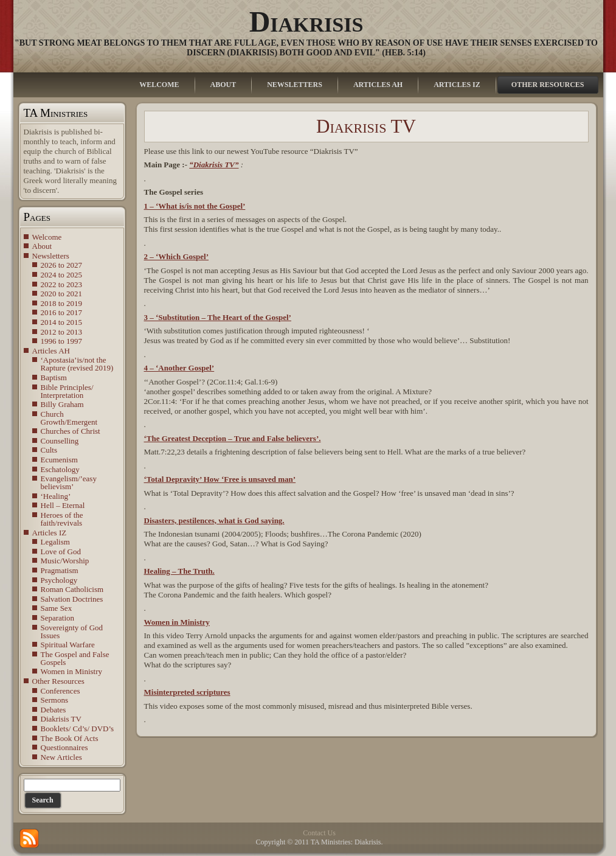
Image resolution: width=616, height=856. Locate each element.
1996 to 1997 (62, 341)
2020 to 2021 (62, 294)
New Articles (61, 757)
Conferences (61, 691)
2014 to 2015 (62, 322)
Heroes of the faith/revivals (62, 519)
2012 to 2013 (62, 332)
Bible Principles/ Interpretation (67, 391)
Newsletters (51, 256)
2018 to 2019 (62, 303)
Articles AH (51, 351)
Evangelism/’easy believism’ (69, 482)
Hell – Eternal (63, 505)
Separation (58, 618)
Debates (54, 710)
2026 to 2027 (62, 265)
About (42, 246)
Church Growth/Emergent (69, 418)
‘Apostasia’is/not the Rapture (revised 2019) (77, 364)
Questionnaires (64, 747)
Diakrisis (306, 22)
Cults (49, 450)
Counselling (60, 441)
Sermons (55, 700)
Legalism (55, 542)
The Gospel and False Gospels (75, 658)
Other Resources (58, 681)
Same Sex (57, 608)
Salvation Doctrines (72, 599)
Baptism (54, 378)
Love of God (61, 552)
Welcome (47, 237)
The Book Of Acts (70, 738)
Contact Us (319, 833)
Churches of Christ (71, 431)
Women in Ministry (72, 671)
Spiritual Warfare (68, 645)
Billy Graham (62, 404)
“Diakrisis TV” (214, 165)
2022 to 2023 (62, 284)
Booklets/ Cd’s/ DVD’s (78, 729)
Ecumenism (59, 460)
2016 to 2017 (62, 312)
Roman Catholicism (72, 589)
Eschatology (60, 469)
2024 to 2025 (62, 275)
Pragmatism (60, 570)
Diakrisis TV (61, 719)
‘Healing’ (56, 496)
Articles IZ (50, 533)
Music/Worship (65, 561)
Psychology (59, 580)
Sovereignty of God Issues (72, 632)
